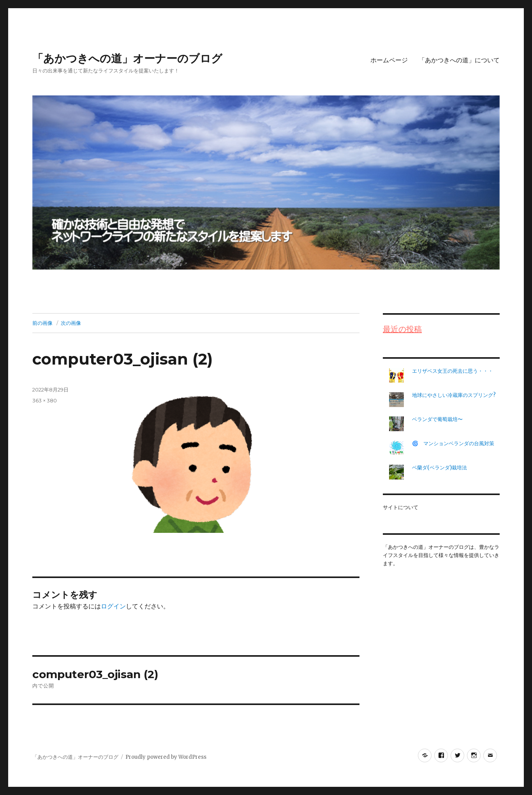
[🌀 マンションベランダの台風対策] (396, 448)
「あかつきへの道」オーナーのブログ (127, 58)
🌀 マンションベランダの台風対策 (456, 443)
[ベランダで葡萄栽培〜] (396, 424)
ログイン (113, 606)
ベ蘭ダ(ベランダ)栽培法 (440, 468)
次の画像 (71, 323)
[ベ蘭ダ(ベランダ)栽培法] (396, 472)
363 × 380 (45, 400)
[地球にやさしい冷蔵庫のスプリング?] (396, 400)
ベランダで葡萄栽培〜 (437, 419)
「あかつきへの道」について (459, 60)
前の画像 (42, 323)
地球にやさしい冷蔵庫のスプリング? (454, 395)
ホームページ (389, 60)
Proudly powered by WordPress (166, 757)
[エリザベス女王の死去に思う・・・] (396, 375)
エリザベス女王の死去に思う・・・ (453, 371)
